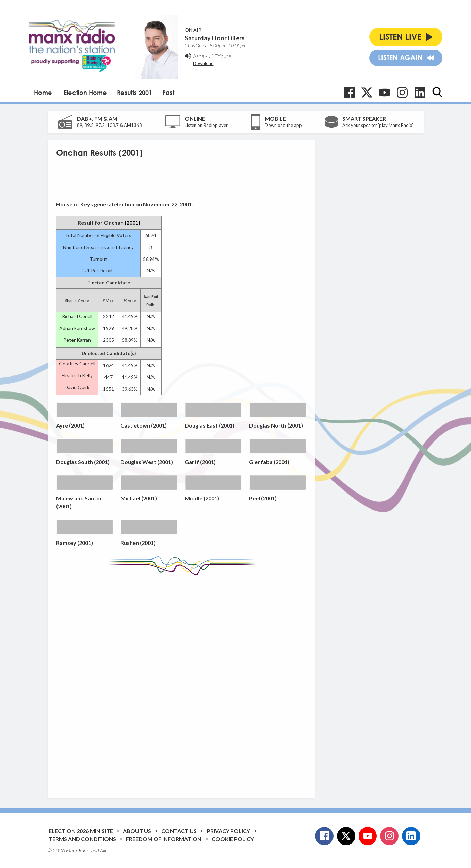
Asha (199, 56)
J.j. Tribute (220, 56)
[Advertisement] (184, 682)
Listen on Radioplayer (206, 125)
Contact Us (179, 831)
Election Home (85, 93)
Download (203, 63)
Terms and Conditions (82, 839)
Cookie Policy (233, 839)
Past (168, 93)
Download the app (283, 125)
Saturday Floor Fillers (215, 38)
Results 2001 (135, 93)
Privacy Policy (229, 831)
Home (43, 93)
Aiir (103, 850)
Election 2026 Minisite (81, 831)
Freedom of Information (164, 839)
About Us (137, 831)
